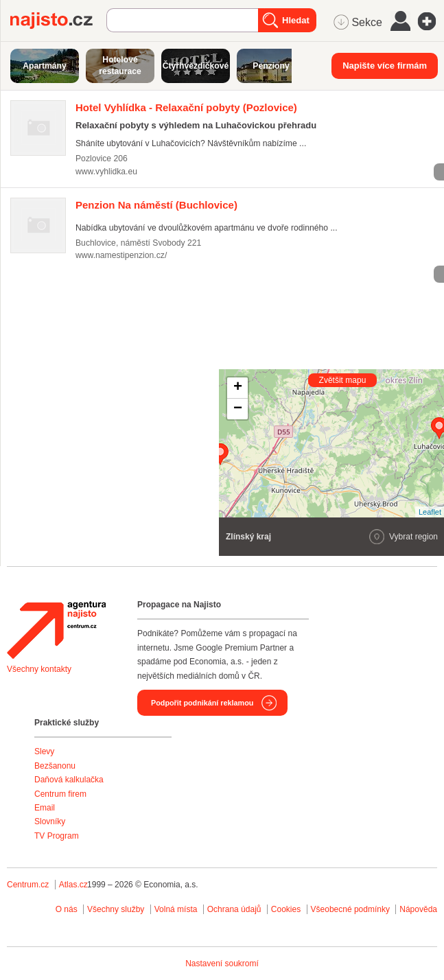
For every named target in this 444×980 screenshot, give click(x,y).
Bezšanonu (55, 766)
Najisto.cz (58, 21)
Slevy (44, 751)
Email (45, 808)
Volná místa (176, 909)
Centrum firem (60, 794)
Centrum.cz (28, 885)
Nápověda (418, 909)
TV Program (57, 836)
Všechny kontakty (39, 669)
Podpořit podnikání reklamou (202, 703)
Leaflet (430, 512)
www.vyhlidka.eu (106, 172)
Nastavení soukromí (222, 964)
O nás (67, 909)
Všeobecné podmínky (350, 909)
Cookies (286, 909)
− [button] (238, 409)
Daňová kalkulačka (69, 780)
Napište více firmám (385, 66)
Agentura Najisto (56, 630)
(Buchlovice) (156, 205)
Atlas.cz (73, 885)
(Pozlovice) (186, 107)
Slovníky (50, 821)
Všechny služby (117, 909)
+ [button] (238, 388)
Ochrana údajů (234, 909)
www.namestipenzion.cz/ (121, 255)
